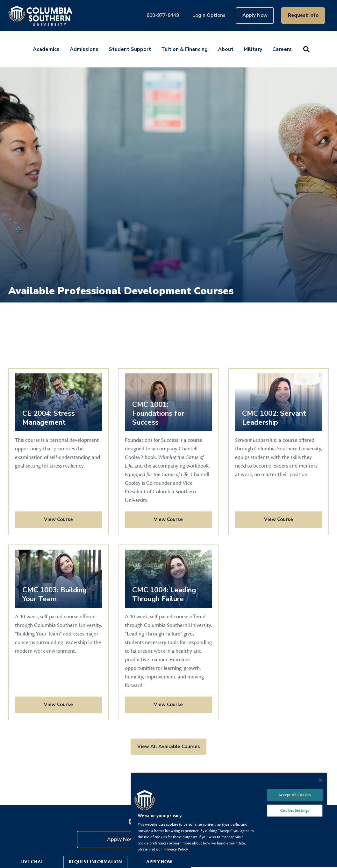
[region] (229, 815)
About (226, 49)
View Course (44, 519)
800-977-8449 (163, 15)
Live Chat (32, 862)
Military (253, 49)
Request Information (95, 862)
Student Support (130, 49)
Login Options (209, 15)
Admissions (84, 49)
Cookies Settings (295, 810)
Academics (46, 49)
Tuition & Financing (184, 49)
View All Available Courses (169, 746)
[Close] (320, 780)
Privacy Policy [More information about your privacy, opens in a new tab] (176, 849)
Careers (282, 49)
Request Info (303, 15)
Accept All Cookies (295, 795)
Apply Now (255, 15)
